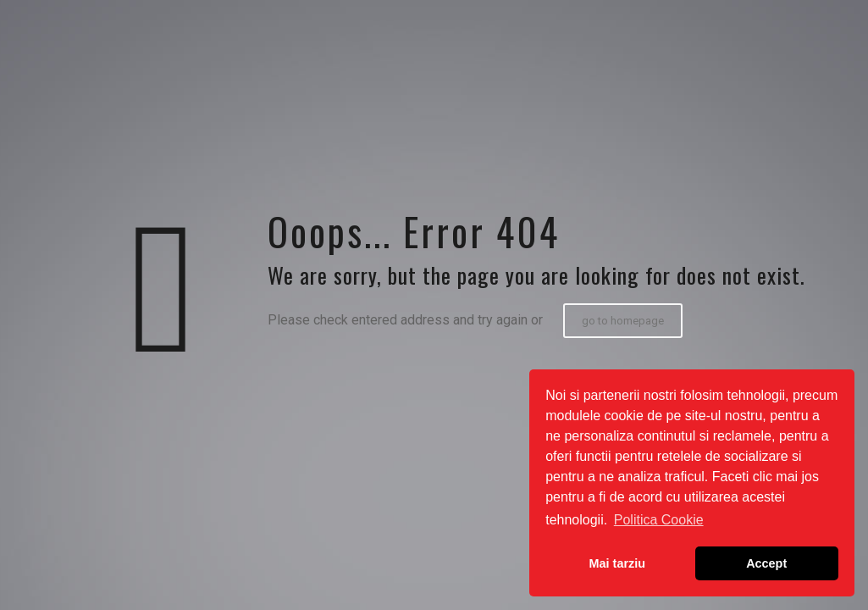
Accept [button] (766, 563)
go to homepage (623, 321)
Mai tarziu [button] (617, 563)
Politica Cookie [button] (659, 520)
